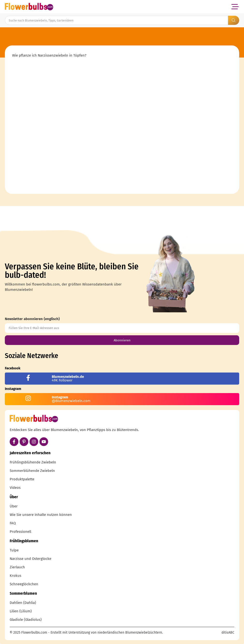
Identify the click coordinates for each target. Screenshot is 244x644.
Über (14, 506)
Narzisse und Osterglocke (30, 559)
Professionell (20, 532)
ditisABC (228, 633)
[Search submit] (234, 20)
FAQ (13, 523)
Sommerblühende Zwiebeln (32, 471)
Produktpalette (22, 479)
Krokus (15, 576)
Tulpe (14, 550)
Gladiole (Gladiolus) (26, 620)
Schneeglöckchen (24, 584)
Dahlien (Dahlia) (23, 603)
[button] (235, 7)
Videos (15, 488)
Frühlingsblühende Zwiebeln (33, 462)
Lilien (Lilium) (21, 611)
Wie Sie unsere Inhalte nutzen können (41, 515)
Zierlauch (17, 567)
